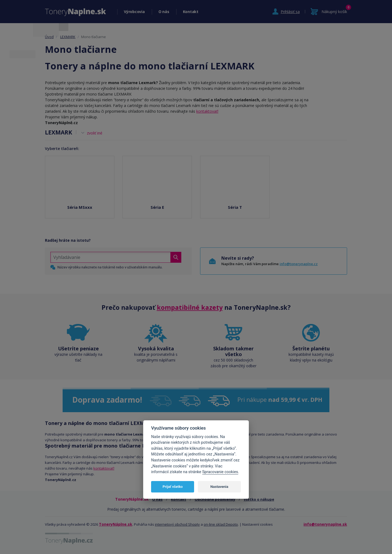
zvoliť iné (95, 133)
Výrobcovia (134, 12)
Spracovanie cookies (220, 472)
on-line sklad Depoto (221, 524)
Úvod (49, 37)
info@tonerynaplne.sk (325, 524)
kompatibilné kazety (190, 307)
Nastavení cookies (258, 524)
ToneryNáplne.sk (116, 524)
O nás (164, 12)
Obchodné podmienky (215, 499)
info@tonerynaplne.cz (299, 264)
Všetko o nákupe (259, 499)
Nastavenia (219, 487)
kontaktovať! (207, 111)
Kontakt (191, 12)
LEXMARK (68, 37)
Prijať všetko (173, 487)
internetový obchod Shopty (177, 524)
